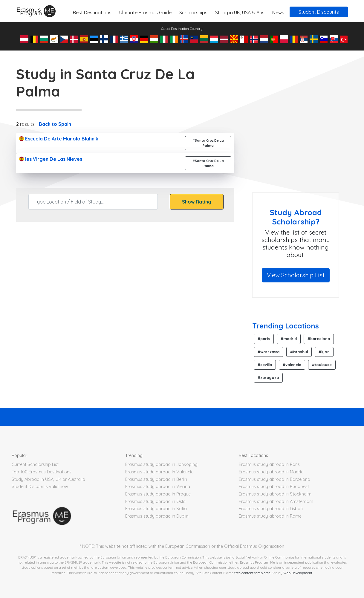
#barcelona (319, 339)
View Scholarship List (296, 275)
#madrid (289, 339)
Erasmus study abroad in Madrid (271, 472)
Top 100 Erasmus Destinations (42, 472)
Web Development (298, 573)
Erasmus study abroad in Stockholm (275, 494)
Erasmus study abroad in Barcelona (274, 479)
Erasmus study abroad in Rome (270, 516)
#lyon (324, 352)
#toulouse (322, 365)
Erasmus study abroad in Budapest (274, 487)
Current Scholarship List (35, 464)
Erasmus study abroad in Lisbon (271, 509)
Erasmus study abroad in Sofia (156, 509)
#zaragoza (268, 377)
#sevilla (265, 365)
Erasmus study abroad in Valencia (159, 472)
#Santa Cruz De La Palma (208, 143)
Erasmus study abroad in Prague (158, 494)
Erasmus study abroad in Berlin (156, 479)
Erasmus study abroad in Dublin (157, 516)
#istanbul (299, 352)
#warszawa (269, 352)
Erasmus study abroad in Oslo (155, 501)
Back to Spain (55, 124)
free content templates (252, 573)
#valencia (292, 365)
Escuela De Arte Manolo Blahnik (59, 139)
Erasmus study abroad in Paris (269, 464)
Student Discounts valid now (40, 487)
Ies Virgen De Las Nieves (51, 159)
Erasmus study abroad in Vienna (158, 487)
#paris (264, 339)
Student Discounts (319, 12)
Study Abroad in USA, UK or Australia (48, 479)
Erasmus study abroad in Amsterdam (276, 501)
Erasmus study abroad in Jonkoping (161, 464)
